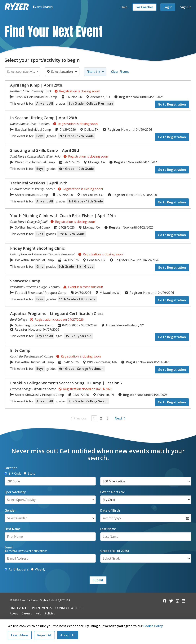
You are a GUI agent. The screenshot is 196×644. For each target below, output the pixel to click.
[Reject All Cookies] (44, 635)
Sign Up (186, 7)
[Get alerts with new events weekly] (32, 569)
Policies (50, 613)
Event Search (43, 7)
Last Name (108, 529)
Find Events (19, 608)
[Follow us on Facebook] (165, 601)
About (14, 613)
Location (11, 468)
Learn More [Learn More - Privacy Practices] (20, 635)
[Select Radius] (146, 481)
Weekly (38, 569)
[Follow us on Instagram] (177, 601)
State (29, 473)
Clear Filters (120, 72)
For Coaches (145, 7)
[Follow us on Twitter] (171, 601)
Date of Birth (110, 510)
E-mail (9, 547)
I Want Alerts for (113, 492)
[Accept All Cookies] (68, 635)
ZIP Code (13, 473)
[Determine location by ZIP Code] (6, 473)
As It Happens (17, 569)
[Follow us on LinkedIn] (184, 601)
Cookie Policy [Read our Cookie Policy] (153, 626)
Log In (168, 7)
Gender (10, 510)
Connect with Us (69, 608)
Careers (27, 613)
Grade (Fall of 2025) (115, 551)
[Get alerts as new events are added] (6, 569)
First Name (13, 529)
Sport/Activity (15, 492)
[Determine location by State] (25, 473)
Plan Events (42, 608)
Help (124, 7)
